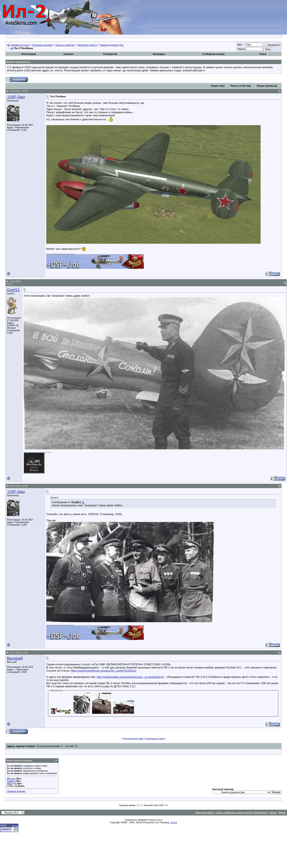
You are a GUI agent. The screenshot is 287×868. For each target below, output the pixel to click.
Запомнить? (272, 45)
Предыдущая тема (133, 739)
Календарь (159, 54)
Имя (239, 45)
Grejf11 (13, 290)
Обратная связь (204, 813)
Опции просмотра (267, 86)
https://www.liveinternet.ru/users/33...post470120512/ (104, 671)
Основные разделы (42, 45)
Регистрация (29, 54)
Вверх (282, 813)
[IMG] (10, 783)
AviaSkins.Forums (20, 45)
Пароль (241, 49)
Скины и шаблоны (65, 45)
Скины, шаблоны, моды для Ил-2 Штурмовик (242, 813)
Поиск (264, 54)
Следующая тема (154, 739)
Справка (68, 54)
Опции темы (218, 86)
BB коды (11, 778)
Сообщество (112, 54)
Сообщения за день (213, 54)
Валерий (15, 658)
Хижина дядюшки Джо (112, 45)
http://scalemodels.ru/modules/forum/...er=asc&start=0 (130, 677)
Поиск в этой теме (241, 86)
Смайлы (11, 781)
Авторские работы (87, 45)
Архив (273, 813)
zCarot (174, 822)
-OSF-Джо (16, 97)
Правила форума (16, 791)
